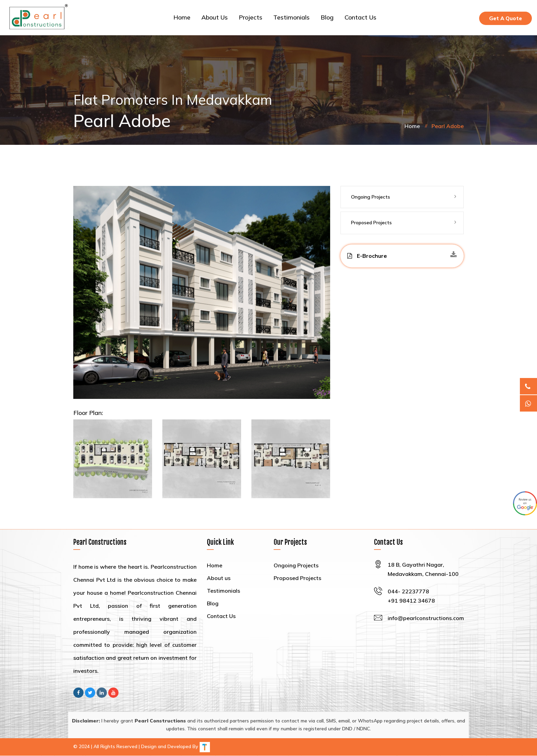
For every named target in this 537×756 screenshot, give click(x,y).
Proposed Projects (371, 223)
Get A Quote (505, 18)
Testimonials (291, 18)
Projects (251, 18)
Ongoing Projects (371, 197)
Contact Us (360, 18)
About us (215, 18)
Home (182, 18)
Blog (327, 18)
